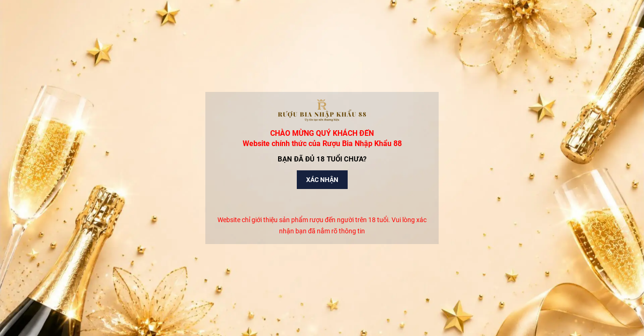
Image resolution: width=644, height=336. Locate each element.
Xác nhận (322, 180)
